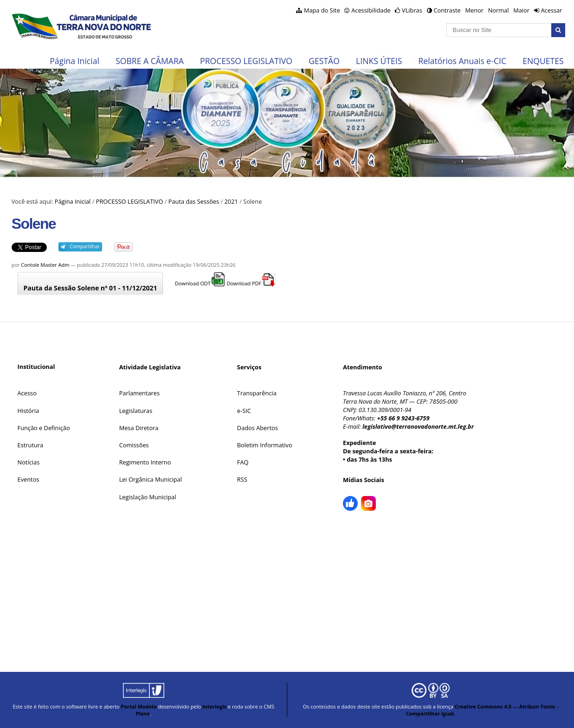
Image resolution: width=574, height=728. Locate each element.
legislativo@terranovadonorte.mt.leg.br (418, 426)
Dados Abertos (258, 428)
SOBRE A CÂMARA (150, 61)
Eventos (29, 479)
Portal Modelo (139, 706)
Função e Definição (44, 428)
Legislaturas (136, 411)
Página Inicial (74, 61)
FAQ (243, 462)
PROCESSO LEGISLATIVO (246, 61)
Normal (499, 10)
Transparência (257, 393)
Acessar (551, 10)
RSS (242, 479)
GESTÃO (324, 61)
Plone (143, 713)
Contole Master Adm (45, 265)
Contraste (447, 10)
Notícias (29, 462)
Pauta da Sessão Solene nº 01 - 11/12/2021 (90, 288)
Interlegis (214, 706)
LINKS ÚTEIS (379, 61)
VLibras (412, 10)
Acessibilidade (371, 10)
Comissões (134, 445)
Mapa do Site (322, 10)
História (29, 411)
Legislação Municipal (148, 497)
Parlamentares (139, 393)
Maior (521, 10)
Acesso (27, 393)
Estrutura (31, 445)
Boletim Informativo (265, 445)
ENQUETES (543, 61)
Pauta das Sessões (194, 201)
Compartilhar (85, 246)
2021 (231, 201)
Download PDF (252, 283)
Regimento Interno (145, 462)
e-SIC (244, 411)
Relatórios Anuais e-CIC (462, 61)
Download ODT (200, 283)
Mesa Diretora (139, 428)
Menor (474, 10)
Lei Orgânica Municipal (151, 479)
